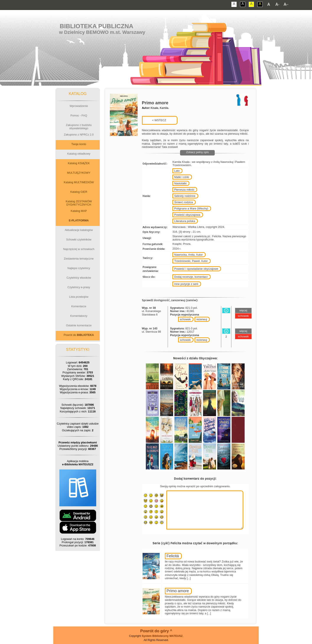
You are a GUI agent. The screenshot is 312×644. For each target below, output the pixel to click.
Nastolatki (180, 183)
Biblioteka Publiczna (97, 26)
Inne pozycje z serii (186, 284)
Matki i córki (182, 177)
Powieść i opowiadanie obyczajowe (196, 269)
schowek (185, 319)
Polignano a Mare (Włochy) (191, 208)
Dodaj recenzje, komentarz (191, 277)
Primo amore (178, 591)
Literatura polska (185, 221)
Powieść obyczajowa (187, 215)
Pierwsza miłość (184, 190)
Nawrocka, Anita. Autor (188, 255)
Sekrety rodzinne (185, 196)
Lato (177, 171)
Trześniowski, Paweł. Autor (191, 261)
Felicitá (173, 556)
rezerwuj (202, 319)
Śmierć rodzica (184, 202)
